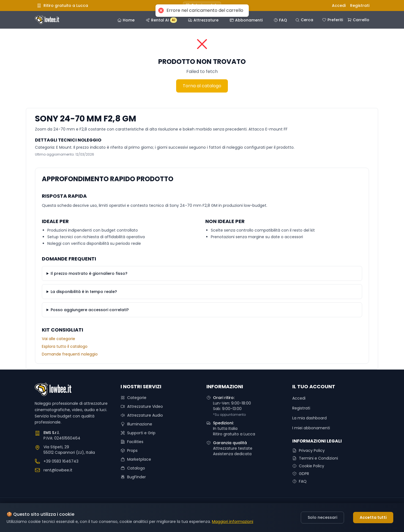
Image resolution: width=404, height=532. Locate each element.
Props (129, 450)
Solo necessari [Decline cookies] (322, 517)
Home (126, 20)
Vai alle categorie (58, 339)
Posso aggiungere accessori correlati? (90, 310)
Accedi (339, 6)
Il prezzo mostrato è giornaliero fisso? (89, 273)
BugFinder (133, 477)
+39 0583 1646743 (61, 461)
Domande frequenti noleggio (70, 354)
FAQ (280, 20)
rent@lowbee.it (58, 470)
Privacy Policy (309, 450)
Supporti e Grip (138, 433)
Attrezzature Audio (142, 415)
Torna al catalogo (202, 86)
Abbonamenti (246, 20)
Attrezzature (203, 20)
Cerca (304, 20)
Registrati (360, 6)
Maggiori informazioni (233, 522)
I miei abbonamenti (311, 428)
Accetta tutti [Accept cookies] (373, 517)
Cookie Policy (308, 466)
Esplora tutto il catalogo (65, 346)
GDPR (301, 474)
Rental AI (161, 20)
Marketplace (136, 459)
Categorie (133, 398)
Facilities (132, 442)
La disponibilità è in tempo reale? (84, 292)
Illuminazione (136, 424)
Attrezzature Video (142, 406)
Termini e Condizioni (315, 458)
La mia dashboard (309, 418)
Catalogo (133, 468)
